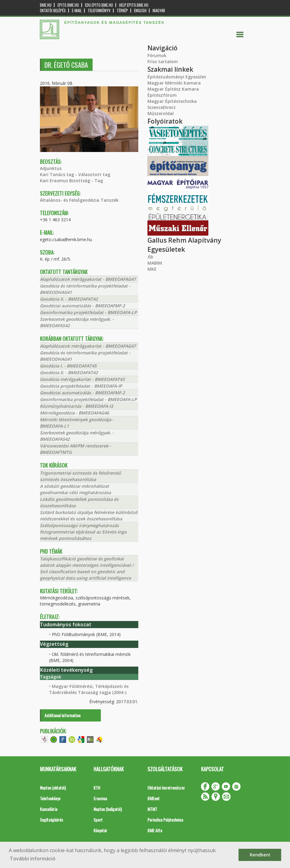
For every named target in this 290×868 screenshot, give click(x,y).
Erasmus (100, 798)
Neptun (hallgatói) (108, 809)
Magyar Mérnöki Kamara (174, 83)
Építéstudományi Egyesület (177, 77)
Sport (98, 820)
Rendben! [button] (260, 855)
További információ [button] (33, 859)
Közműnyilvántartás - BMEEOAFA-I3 (76, 406)
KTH (97, 788)
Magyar (159, 11)
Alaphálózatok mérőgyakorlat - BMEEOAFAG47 (88, 279)
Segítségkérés (51, 820)
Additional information (62, 715)
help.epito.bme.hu (134, 5)
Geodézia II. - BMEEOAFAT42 (69, 299)
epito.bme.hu (68, 5)
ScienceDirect (162, 107)
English (140, 11)
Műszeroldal (161, 113)
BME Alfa (155, 830)
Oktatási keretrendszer (166, 788)
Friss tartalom (163, 61)
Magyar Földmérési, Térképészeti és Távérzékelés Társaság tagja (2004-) (89, 689)
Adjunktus (51, 168)
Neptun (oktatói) (53, 788)
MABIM (155, 263)
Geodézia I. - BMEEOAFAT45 (68, 366)
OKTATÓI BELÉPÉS (53, 11)
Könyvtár (100, 830)
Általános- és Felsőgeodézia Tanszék (79, 200)
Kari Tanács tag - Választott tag (75, 174)
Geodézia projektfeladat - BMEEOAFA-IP (81, 386)
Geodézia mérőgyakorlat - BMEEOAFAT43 (82, 379)
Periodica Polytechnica (165, 820)
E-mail (77, 11)
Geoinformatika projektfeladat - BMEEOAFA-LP (88, 312)
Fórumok (157, 55)
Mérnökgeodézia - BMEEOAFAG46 (74, 413)
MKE (152, 269)
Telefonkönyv (99, 11)
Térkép (122, 11)
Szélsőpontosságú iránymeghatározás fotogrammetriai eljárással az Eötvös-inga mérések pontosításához (83, 532)
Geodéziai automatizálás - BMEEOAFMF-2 (82, 306)
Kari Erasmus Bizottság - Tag (71, 181)
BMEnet (154, 798)
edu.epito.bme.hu (99, 5)
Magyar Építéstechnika (172, 101)
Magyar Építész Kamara (173, 89)
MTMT (152, 809)
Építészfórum (162, 95)
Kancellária (49, 809)
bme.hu (46, 5)
